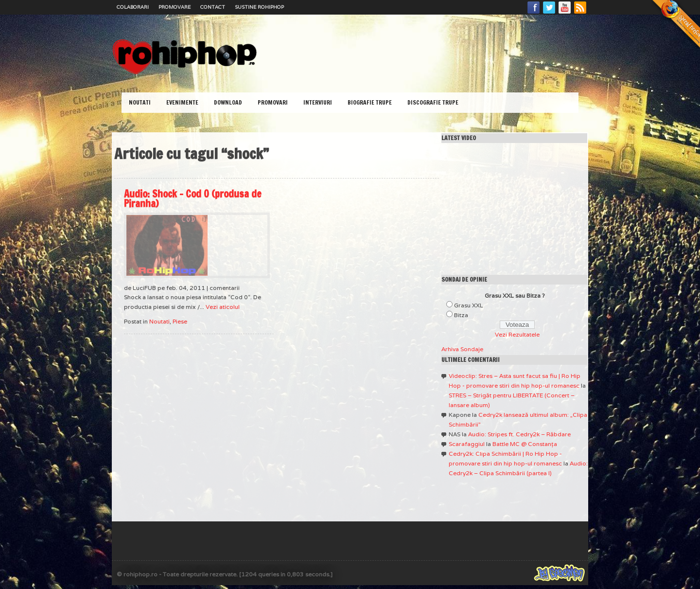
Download (228, 102)
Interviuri (318, 102)
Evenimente (182, 102)
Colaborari (133, 7)
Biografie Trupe (370, 102)
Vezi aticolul (223, 307)
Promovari (273, 102)
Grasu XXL (469, 305)
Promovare (175, 7)
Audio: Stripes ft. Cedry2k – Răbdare (519, 434)
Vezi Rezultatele (517, 334)
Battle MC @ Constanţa (525, 444)
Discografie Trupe (433, 102)
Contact (213, 7)
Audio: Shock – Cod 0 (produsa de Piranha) (193, 199)
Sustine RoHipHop (259, 7)
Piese (180, 321)
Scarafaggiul (467, 444)
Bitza (461, 315)
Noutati (140, 102)
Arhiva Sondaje (462, 349)
